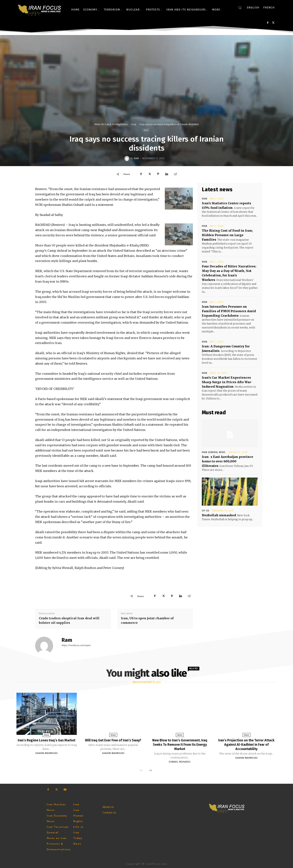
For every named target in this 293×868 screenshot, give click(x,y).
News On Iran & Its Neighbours (111, 124)
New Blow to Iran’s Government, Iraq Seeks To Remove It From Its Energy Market (180, 744)
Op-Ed (206, 511)
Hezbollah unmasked (219, 515)
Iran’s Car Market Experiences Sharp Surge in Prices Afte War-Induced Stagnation (227, 382)
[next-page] (150, 770)
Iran (205, 199)
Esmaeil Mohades (180, 761)
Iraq (134, 124)
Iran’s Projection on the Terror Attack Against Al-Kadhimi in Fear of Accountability (246, 744)
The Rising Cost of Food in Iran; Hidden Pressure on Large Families (227, 235)
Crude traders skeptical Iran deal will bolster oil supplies (69, 620)
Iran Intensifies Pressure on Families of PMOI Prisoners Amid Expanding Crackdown (229, 311)
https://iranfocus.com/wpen (76, 645)
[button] (240, 8)
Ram (136, 158)
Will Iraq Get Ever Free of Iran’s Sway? (113, 742)
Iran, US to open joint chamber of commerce (147, 620)
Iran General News (214, 452)
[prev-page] (141, 770)
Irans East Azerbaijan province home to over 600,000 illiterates (228, 461)
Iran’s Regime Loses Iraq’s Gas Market (47, 742)
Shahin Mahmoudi (47, 757)
